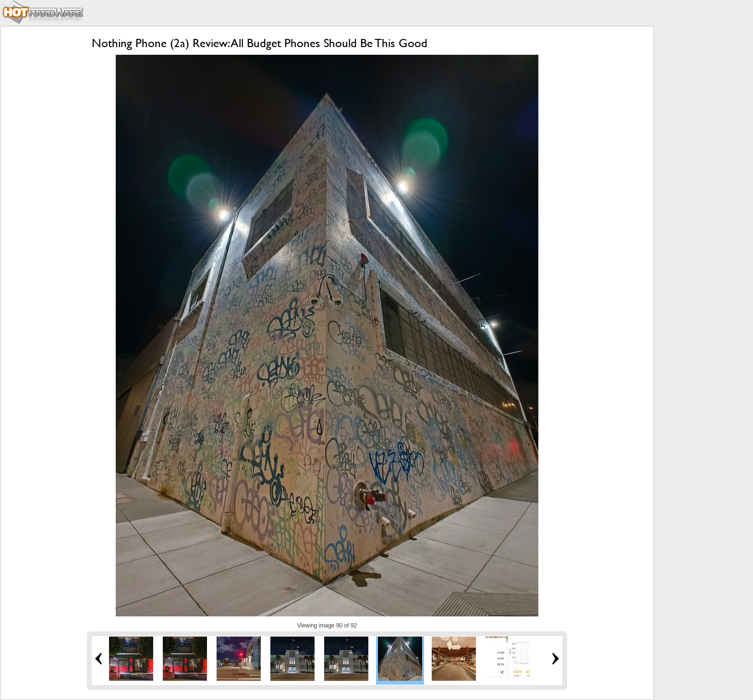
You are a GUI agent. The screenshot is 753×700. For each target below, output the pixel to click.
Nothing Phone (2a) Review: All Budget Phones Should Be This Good (260, 43)
